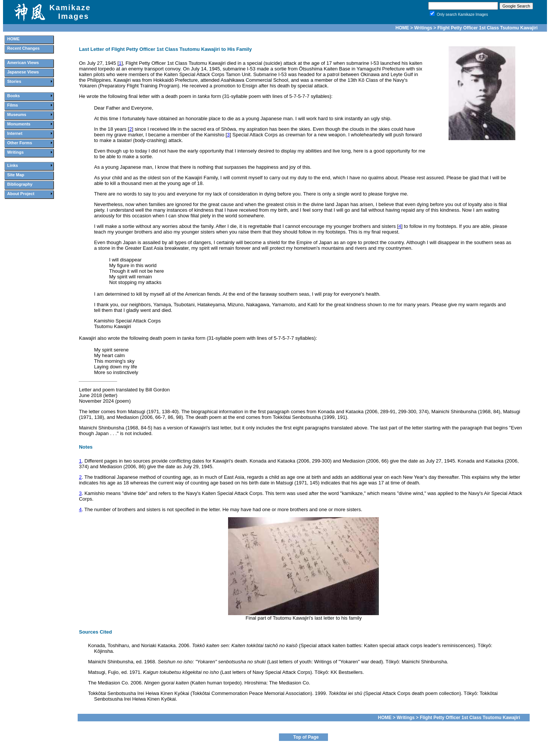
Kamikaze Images (70, 12)
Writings (423, 28)
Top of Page (306, 737)
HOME (402, 28)
